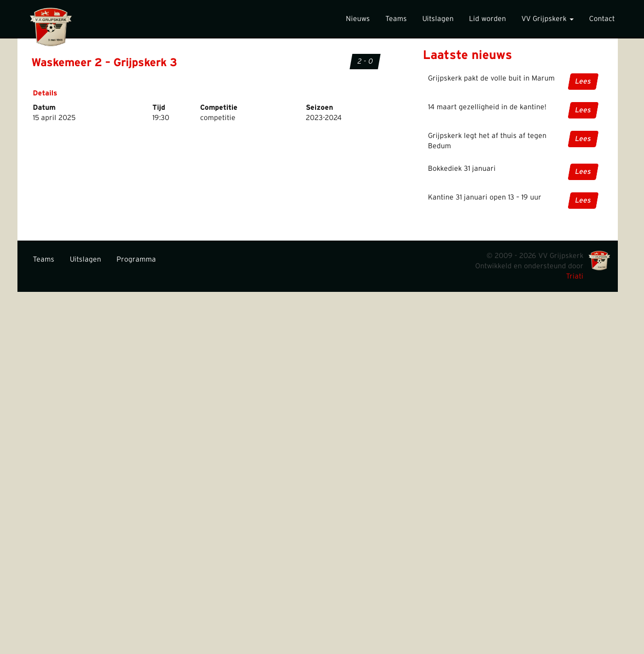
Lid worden (487, 19)
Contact (602, 19)
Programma (136, 260)
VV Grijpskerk (548, 19)
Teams (396, 19)
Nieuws (358, 19)
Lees (583, 82)
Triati (575, 276)
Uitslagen (438, 19)
